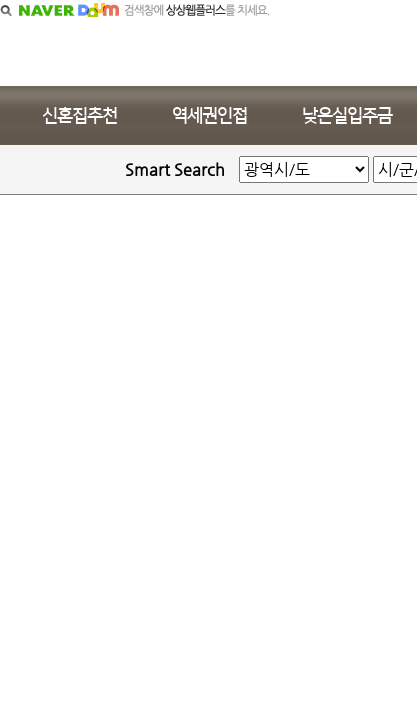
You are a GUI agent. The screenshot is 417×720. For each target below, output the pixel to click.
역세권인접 (209, 116)
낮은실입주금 (347, 116)
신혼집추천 (79, 116)
